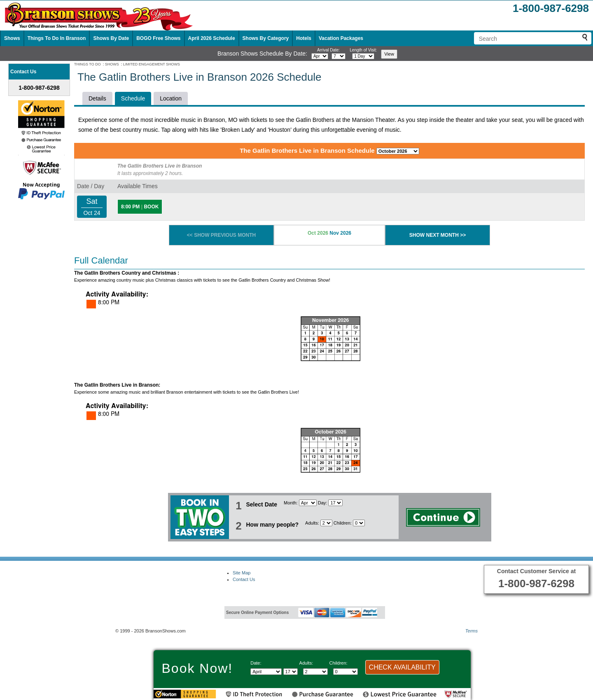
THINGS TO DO (88, 64)
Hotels (304, 38)
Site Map (242, 573)
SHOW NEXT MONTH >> (438, 235)
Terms (472, 631)
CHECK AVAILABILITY (402, 667)
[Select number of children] (359, 523)
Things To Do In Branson (57, 38)
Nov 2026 (340, 233)
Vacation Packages (341, 38)
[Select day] (339, 56)
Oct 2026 (318, 233)
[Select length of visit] (363, 56)
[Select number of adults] (326, 523)
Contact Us (244, 579)
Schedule (133, 98)
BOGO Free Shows (158, 38)
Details (97, 98)
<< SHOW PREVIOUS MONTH (221, 235)
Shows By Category (266, 38)
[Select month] (320, 56)
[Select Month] (308, 503)
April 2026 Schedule (212, 38)
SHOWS (112, 64)
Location (171, 98)
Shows (12, 38)
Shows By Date (111, 38)
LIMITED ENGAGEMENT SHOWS (152, 64)
